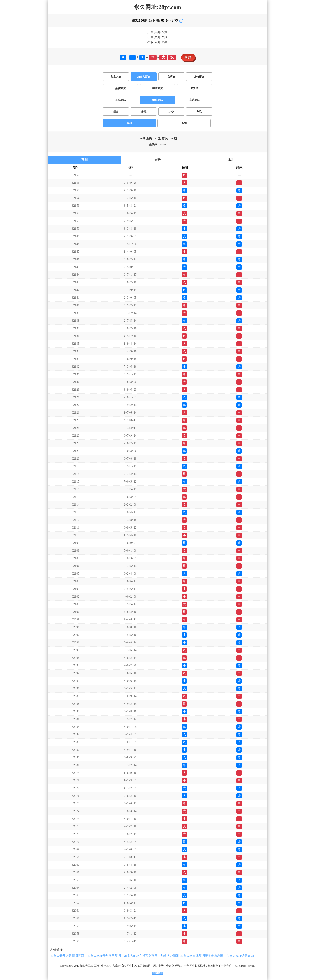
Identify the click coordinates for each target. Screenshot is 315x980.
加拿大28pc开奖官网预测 (104, 956)
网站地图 (157, 973)
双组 (184, 123)
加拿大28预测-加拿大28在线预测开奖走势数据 (192, 956)
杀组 (144, 111)
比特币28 (199, 77)
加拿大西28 (144, 77)
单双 (199, 111)
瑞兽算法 (157, 100)
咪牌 (188, 57)
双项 (129, 123)
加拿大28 (116, 77)
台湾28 (171, 77)
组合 (116, 111)
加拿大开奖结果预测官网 (67, 956)
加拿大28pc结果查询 (240, 956)
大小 (171, 111)
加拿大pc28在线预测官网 (141, 956)
